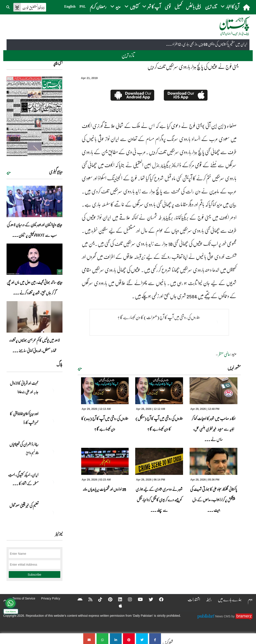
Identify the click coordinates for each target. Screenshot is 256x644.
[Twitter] (148, 599)
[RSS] (88, 599)
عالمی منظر (224, 354)
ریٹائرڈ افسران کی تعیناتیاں (24, 444)
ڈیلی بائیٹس (193, 6)
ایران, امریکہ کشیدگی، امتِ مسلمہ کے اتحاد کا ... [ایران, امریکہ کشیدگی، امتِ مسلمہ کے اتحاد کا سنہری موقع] (23, 479)
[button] (8, 7)
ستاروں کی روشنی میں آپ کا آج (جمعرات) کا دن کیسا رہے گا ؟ (159, 317)
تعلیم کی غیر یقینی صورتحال (24, 505)
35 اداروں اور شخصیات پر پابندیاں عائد (105, 489)
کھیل (178, 6)
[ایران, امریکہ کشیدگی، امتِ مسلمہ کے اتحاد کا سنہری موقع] (52, 482)
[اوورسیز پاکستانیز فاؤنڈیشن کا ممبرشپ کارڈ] (52, 421)
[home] (247, 7)
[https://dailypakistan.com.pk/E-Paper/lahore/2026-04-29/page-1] (35, 116)
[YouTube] (138, 599)
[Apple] (118, 606)
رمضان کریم (98, 6)
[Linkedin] (117, 599)
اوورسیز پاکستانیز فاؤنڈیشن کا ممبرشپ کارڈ (24, 418)
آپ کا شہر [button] (151, 6)
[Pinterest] (107, 599)
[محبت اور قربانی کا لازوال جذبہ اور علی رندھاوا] (52, 391)
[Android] (77, 599)
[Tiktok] (97, 599)
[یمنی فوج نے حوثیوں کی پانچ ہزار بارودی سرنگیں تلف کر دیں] (155, 639)
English (70, 6)
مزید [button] (115, 6)
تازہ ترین (211, 6)
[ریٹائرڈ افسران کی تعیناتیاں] (52, 452)
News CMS (223, 616)
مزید (80, 368)
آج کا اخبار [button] (230, 6)
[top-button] (5, 601)
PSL (83, 6)
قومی (168, 6)
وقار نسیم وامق (32, 453)
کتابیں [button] (131, 6)
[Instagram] (127, 599)
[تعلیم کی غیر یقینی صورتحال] (52, 513)
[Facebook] (158, 599)
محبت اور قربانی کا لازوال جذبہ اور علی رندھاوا (24, 387)
